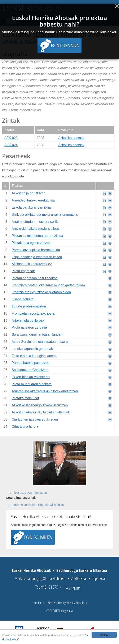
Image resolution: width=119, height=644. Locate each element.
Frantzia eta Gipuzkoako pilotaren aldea (41, 292)
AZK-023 (11, 138)
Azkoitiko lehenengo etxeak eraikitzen (40, 405)
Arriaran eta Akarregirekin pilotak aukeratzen (45, 391)
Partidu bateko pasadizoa (31, 363)
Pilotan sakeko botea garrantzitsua (37, 236)
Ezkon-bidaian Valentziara (31, 377)
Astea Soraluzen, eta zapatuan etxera (40, 342)
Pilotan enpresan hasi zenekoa (35, 278)
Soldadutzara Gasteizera (30, 370)
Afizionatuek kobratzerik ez (32, 264)
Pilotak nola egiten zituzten (32, 243)
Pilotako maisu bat (25, 398)
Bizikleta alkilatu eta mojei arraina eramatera (45, 215)
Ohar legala (63, 603)
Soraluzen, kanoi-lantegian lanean (37, 335)
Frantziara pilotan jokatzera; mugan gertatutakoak (49, 285)
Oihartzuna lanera (25, 427)
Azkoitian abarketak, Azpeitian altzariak (41, 412)
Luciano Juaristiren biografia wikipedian (38, 505)
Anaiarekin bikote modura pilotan (36, 229)
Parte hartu (38, 603)
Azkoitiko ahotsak (71, 138)
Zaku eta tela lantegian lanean (34, 356)
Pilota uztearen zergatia (29, 327)
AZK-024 (11, 145)
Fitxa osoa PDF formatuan (30, 493)
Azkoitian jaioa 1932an (29, 193)
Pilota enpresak (23, 271)
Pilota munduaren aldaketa (32, 384)
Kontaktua (73, 588)
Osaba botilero (23, 299)
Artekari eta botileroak (28, 321)
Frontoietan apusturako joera (33, 313)
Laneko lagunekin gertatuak (32, 349)
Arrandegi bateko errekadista (33, 200)
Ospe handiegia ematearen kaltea (37, 257)
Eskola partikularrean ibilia (31, 207)
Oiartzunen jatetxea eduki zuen (35, 419)
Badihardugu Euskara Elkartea (82, 570)
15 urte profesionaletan (29, 306)
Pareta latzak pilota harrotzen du (36, 250)
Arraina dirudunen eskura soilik (35, 222)
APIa (50, 603)
